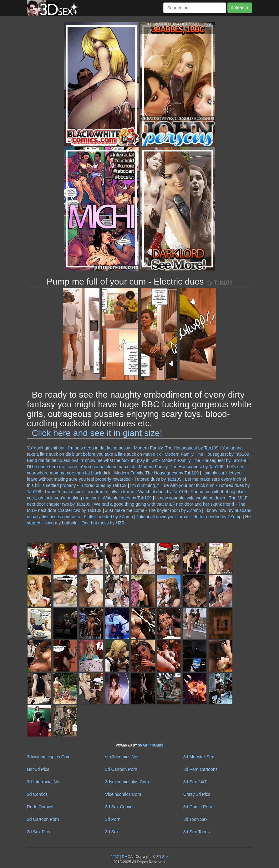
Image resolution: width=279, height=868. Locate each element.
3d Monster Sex (199, 757)
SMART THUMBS (151, 745)
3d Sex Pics (38, 832)
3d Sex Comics (120, 807)
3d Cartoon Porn (121, 769)
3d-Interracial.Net (44, 782)
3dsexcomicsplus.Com (127, 782)
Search (240, 8)
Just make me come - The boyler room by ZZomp (153, 510)
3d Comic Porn (198, 807)
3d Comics (37, 794)
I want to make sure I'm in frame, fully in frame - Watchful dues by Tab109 (116, 492)
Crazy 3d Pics (197, 794)
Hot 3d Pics (38, 769)
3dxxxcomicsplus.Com (49, 757)
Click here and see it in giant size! (97, 433)
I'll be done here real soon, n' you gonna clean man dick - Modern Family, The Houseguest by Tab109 (125, 467)
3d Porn (113, 819)
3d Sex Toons (197, 832)
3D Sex (162, 857)
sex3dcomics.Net (122, 757)
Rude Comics (40, 807)
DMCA (127, 857)
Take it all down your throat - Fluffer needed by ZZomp (189, 517)
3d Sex (112, 832)
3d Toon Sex (195, 819)
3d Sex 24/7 (195, 782)
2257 (114, 857)
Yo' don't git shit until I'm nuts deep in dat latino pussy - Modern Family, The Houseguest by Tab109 (123, 448)
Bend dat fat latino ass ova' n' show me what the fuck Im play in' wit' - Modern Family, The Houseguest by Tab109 (137, 460)
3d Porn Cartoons (200, 769)
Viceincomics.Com (123, 794)
